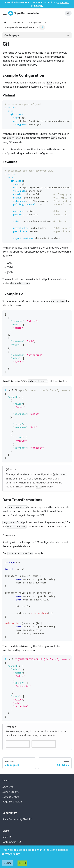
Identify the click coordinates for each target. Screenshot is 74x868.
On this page (12, 35)
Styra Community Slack (17, 819)
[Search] (68, 13)
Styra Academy (11, 792)
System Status (12, 842)
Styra (7, 837)
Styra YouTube (11, 797)
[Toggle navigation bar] (5, 13)
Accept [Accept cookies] (22, 863)
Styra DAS (8, 787)
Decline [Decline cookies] (8, 863)
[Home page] (5, 23)
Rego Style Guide (12, 802)
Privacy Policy (11, 854)
